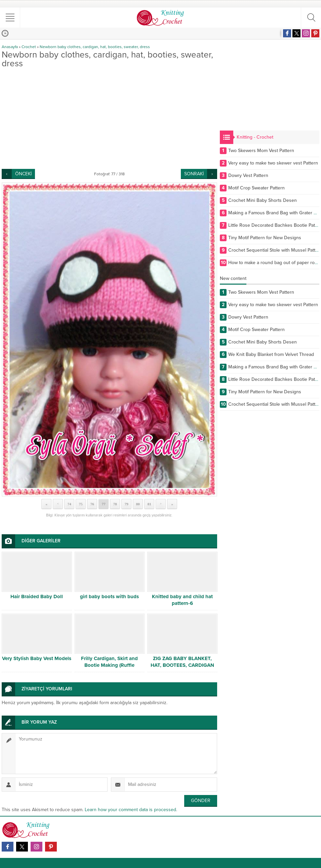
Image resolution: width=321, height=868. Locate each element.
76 (92, 504)
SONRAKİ (194, 174)
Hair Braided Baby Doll (37, 596)
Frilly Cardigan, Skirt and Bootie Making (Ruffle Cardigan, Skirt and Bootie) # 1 (109, 665)
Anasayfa (10, 47)
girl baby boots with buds (109, 596)
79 (127, 504)
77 (104, 504)
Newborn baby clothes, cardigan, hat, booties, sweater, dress (95, 47)
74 (69, 504)
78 (115, 504)
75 (81, 504)
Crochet (29, 47)
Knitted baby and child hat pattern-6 (182, 600)
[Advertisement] (109, 118)
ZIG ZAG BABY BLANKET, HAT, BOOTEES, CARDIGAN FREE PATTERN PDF (182, 665)
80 (138, 504)
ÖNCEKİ (23, 174)
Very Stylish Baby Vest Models (37, 658)
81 (149, 504)
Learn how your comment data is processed (130, 810)
